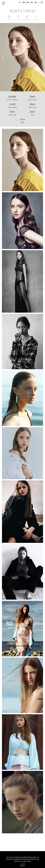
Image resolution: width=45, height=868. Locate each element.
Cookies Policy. (26, 861)
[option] (22, 57)
